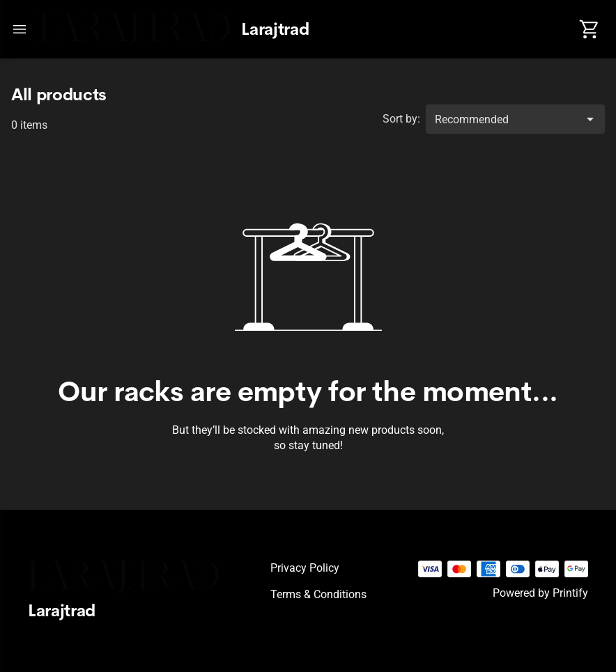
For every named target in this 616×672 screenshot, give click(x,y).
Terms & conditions (318, 594)
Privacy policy (305, 568)
